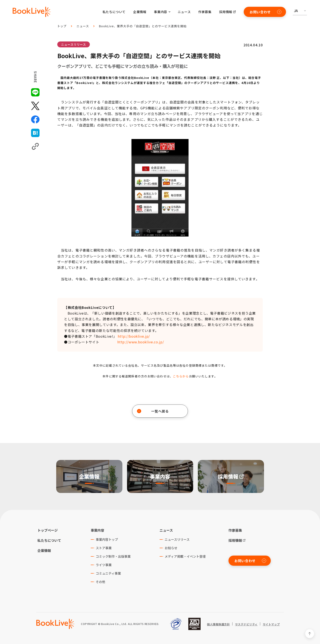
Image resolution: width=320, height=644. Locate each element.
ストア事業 (104, 548)
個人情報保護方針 (218, 624)
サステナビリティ (246, 624)
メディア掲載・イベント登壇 (185, 556)
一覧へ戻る (153, 411)
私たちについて (114, 12)
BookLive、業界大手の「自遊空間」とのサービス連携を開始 (143, 26)
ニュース (184, 12)
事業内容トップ (107, 539)
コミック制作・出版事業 (113, 556)
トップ (62, 26)
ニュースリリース (74, 44)
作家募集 (205, 12)
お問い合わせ (265, 12)
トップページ (48, 530)
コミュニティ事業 (108, 573)
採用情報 (226, 12)
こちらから (181, 376)
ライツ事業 (104, 565)
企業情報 (140, 12)
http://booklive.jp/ (134, 336)
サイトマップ (271, 624)
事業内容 (97, 530)
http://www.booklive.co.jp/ (141, 342)
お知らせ (171, 548)
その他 (101, 582)
